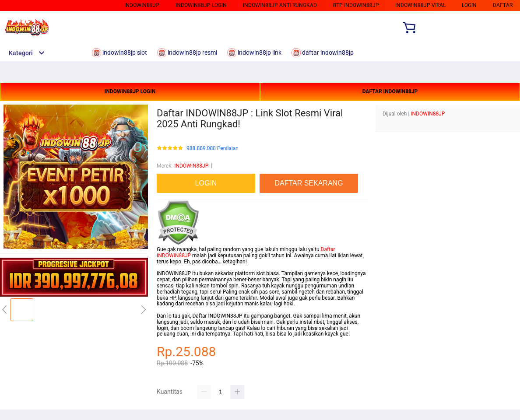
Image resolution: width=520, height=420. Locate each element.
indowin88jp (142, 5)
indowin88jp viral (420, 5)
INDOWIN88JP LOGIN (130, 91)
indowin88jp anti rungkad (280, 5)
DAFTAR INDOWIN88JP (390, 91)
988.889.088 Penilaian (213, 149)
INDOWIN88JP (191, 166)
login (469, 5)
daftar (503, 5)
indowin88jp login (201, 5)
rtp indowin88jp (356, 5)
